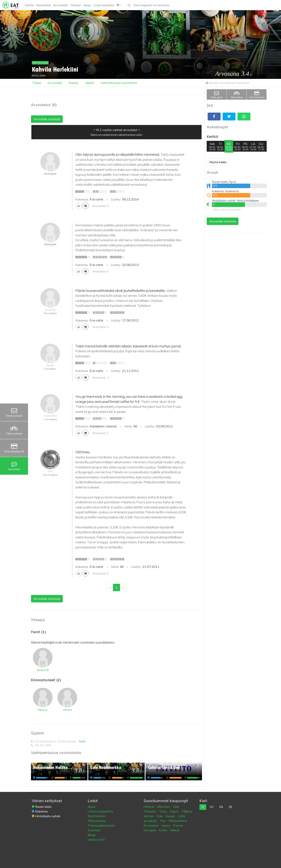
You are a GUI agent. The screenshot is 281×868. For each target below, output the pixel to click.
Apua (91, 807)
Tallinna (187, 811)
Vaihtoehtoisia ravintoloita (119, 83)
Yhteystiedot (97, 821)
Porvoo (178, 825)
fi (203, 807)
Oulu (160, 816)
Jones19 (43, 670)
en (221, 807)
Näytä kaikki (218, 162)
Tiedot (37, 83)
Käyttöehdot (97, 816)
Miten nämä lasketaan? (227, 209)
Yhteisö (74, 83)
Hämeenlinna (178, 821)
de (231, 807)
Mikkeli (175, 830)
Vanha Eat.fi (96, 840)
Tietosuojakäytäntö (101, 825)
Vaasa (166, 825)
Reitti (82, 741)
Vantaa (149, 816)
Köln (176, 807)
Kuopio (171, 816)
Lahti (182, 816)
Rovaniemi (151, 825)
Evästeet (94, 830)
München (164, 807)
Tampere (150, 811)
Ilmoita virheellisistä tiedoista (227, 83)
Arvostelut (55, 83)
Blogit (92, 835)
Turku (163, 811)
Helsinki (149, 807)
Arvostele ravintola (223, 221)
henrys (43, 710)
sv (212, 807)
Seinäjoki (150, 830)
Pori (163, 821)
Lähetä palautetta (100, 811)
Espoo (174, 811)
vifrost (67, 710)
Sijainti (90, 83)
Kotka (163, 830)
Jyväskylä (151, 821)
